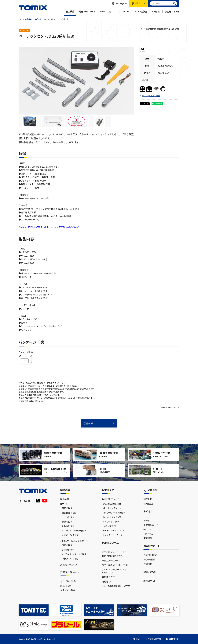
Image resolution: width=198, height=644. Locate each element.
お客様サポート (172, 13)
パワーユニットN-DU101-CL (115, 565)
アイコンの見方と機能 (151, 96)
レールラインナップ (112, 517)
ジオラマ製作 (109, 526)
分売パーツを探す (70, 535)
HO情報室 (148, 504)
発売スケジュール (87, 13)
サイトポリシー (137, 639)
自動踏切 (106, 581)
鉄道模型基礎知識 (112, 504)
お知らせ (156, 13)
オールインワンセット (113, 508)
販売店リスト (149, 581)
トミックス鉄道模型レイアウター (117, 586)
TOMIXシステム (123, 13)
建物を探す (67, 521)
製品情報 (38, 19)
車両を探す (67, 508)
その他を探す (68, 526)
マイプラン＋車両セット (114, 513)
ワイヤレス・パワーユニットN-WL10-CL (114, 571)
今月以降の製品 (68, 581)
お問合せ (148, 564)
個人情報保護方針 (153, 639)
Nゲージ (64, 504)
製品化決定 (66, 586)
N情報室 (148, 499)
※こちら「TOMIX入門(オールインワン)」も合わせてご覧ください (49, 227)
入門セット (24, 30)
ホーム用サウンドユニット (114, 552)
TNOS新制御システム (112, 556)
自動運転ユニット (110, 577)
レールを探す (68, 517)
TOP (20, 19)
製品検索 (70, 13)
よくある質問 (149, 559)
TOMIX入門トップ (110, 499)
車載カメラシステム (111, 560)
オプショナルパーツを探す (74, 530)
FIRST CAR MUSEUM (114, 530)
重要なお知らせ (151, 525)
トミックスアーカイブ (113, 535)
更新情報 (148, 538)
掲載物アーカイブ (69, 564)
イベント (147, 529)
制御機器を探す (69, 513)
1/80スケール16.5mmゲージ (74, 541)
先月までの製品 (68, 590)
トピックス (148, 534)
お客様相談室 (150, 555)
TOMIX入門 (105, 13)
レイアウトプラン (111, 521)
